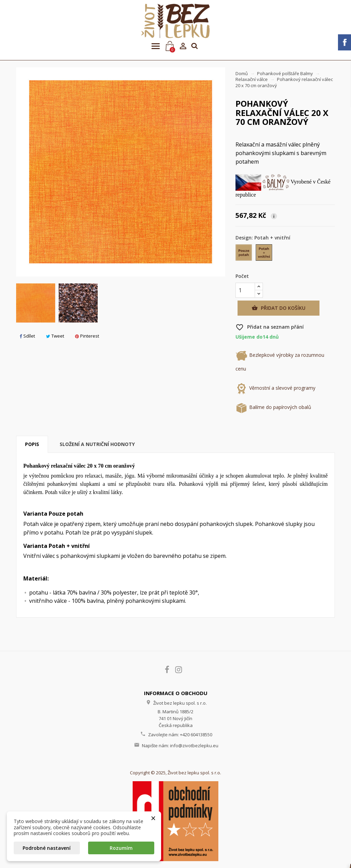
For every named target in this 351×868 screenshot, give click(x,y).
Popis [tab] (32, 444)
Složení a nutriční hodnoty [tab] (97, 444)
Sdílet (27, 336)
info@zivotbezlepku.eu (194, 746)
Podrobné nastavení (47, 848)
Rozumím (121, 848)
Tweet (55, 336)
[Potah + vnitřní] (264, 254)
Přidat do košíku (279, 308)
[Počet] (245, 290)
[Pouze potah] (244, 254)
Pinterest (87, 336)
